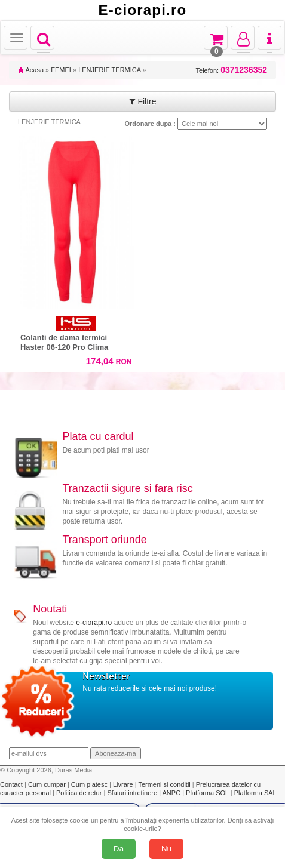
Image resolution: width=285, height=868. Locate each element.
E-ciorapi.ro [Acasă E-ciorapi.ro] (143, 10)
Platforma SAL (255, 793)
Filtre (143, 101)
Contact (12, 784)
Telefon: (232, 70)
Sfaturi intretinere (133, 793)
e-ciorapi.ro (94, 623)
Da (119, 849)
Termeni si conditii (165, 784)
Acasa (31, 70)
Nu (166, 849)
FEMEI (61, 70)
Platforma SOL (207, 793)
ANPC (172, 793)
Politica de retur (80, 793)
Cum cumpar (48, 784)
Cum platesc (90, 784)
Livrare (124, 784)
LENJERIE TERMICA (109, 70)
